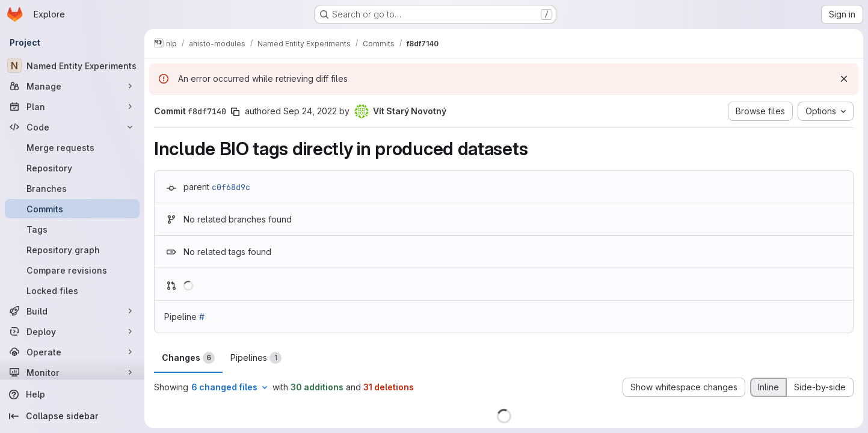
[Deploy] (72, 331)
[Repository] (72, 168)
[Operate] (72, 352)
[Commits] (72, 209)
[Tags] (72, 229)
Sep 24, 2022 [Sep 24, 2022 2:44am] (310, 111)
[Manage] (72, 86)
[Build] (72, 311)
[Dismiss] (844, 79)
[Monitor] (72, 372)
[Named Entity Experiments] (72, 66)
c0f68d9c (231, 187)
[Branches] (72, 188)
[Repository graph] (72, 250)
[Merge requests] (72, 147)
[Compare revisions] (72, 270)
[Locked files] (72, 290)
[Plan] (72, 106)
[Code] (72, 127)
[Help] (72, 395)
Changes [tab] (188, 358)
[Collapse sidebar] (72, 416)
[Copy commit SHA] (235, 112)
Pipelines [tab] (256, 358)
